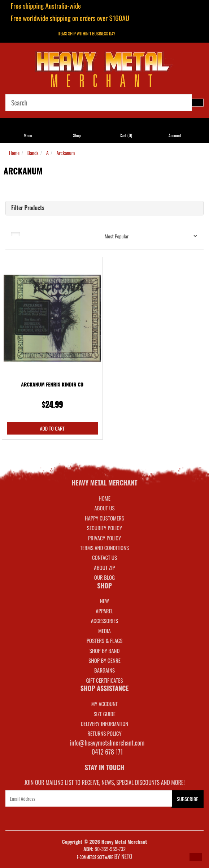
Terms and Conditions (104, 548)
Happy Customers (104, 518)
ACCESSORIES (105, 621)
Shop (77, 135)
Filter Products (28, 208)
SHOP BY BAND (105, 651)
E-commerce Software (95, 857)
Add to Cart (52, 428)
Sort (81, 233)
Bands (33, 153)
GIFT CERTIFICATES (104, 680)
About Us (104, 508)
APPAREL (104, 611)
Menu (28, 135)
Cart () (126, 135)
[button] (196, 857)
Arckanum (66, 153)
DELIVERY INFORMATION (105, 724)
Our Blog (104, 577)
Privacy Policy (104, 538)
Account (175, 135)
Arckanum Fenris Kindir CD (52, 384)
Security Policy (104, 528)
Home (14, 153)
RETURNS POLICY (104, 733)
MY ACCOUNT (105, 704)
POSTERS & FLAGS (105, 640)
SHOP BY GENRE (104, 660)
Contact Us (104, 557)
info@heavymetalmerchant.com (107, 743)
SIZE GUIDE (104, 714)
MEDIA (104, 631)
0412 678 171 (107, 752)
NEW (104, 601)
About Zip (104, 567)
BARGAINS (104, 670)
